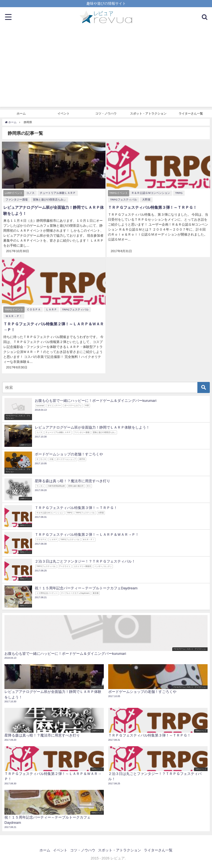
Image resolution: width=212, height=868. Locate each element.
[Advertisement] (106, 68)
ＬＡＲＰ (51, 309)
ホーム (21, 114)
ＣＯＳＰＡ (34, 309)
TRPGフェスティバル (124, 200)
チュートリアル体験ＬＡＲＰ (58, 193)
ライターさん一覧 (191, 114)
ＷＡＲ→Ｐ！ (14, 316)
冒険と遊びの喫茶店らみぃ (49, 200)
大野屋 (146, 200)
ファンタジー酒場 (17, 200)
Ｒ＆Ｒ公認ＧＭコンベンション (151, 193)
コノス (30, 193)
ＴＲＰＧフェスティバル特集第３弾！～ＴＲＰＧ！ (152, 207)
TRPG (179, 193)
